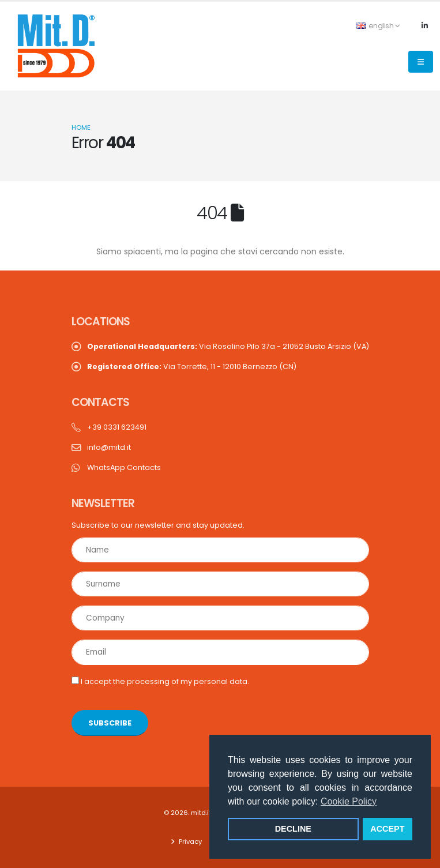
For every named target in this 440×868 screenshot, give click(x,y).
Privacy (189, 841)
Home (81, 127)
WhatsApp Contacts (124, 467)
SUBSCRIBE (110, 723)
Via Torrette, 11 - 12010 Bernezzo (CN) (192, 367)
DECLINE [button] (293, 829)
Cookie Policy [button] (349, 801)
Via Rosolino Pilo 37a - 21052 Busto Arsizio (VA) (228, 346)
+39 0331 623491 (117, 427)
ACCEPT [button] (387, 829)
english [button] (378, 26)
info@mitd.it (109, 447)
